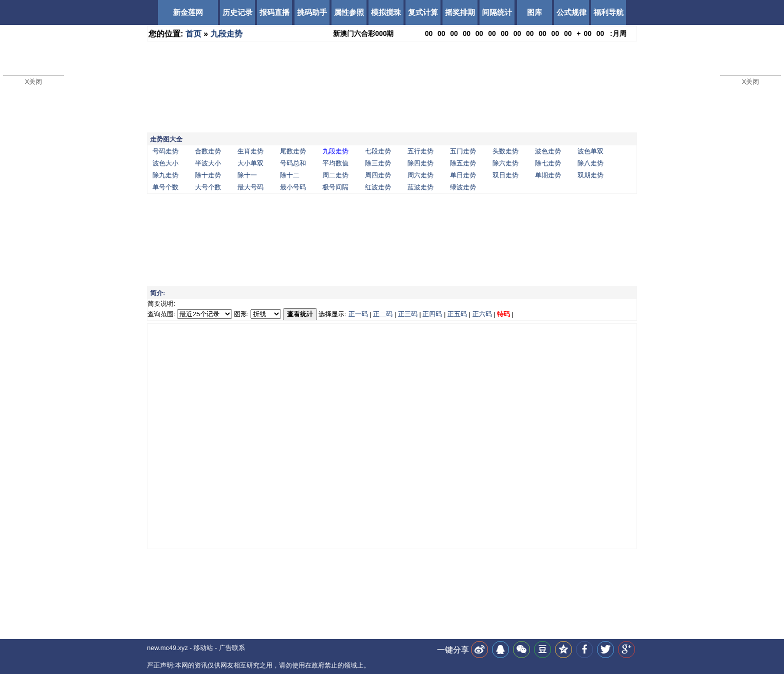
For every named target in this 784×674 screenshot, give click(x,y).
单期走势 (548, 175)
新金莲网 (188, 12)
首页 (193, 34)
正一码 (358, 314)
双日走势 (505, 175)
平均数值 (335, 163)
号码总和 (293, 163)
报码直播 (274, 12)
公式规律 (571, 12)
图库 (534, 12)
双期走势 (590, 175)
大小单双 (250, 163)
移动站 (203, 648)
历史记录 (237, 12)
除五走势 (463, 163)
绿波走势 (463, 187)
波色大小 (165, 163)
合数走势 (208, 151)
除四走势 (420, 163)
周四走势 (378, 175)
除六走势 (505, 163)
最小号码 (293, 187)
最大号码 (250, 187)
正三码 (408, 314)
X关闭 (34, 82)
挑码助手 (312, 12)
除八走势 (590, 163)
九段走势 (226, 34)
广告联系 (232, 648)
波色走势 (548, 151)
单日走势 (463, 175)
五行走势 (420, 151)
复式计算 (423, 12)
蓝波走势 (420, 187)
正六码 (482, 314)
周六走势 (420, 175)
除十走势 (208, 175)
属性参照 (349, 12)
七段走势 (378, 151)
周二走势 (335, 175)
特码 (503, 314)
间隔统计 (497, 12)
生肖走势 (250, 151)
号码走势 (165, 151)
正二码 (383, 314)
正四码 (432, 314)
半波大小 (208, 163)
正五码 (457, 314)
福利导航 (608, 12)
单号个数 (165, 187)
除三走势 (378, 163)
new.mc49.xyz (167, 648)
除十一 (247, 175)
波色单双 (590, 151)
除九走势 (165, 175)
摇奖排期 (460, 12)
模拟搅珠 (386, 12)
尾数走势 (293, 151)
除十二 (290, 175)
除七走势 (548, 163)
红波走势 (378, 187)
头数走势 (505, 151)
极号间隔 (335, 187)
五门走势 (463, 151)
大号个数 (208, 187)
